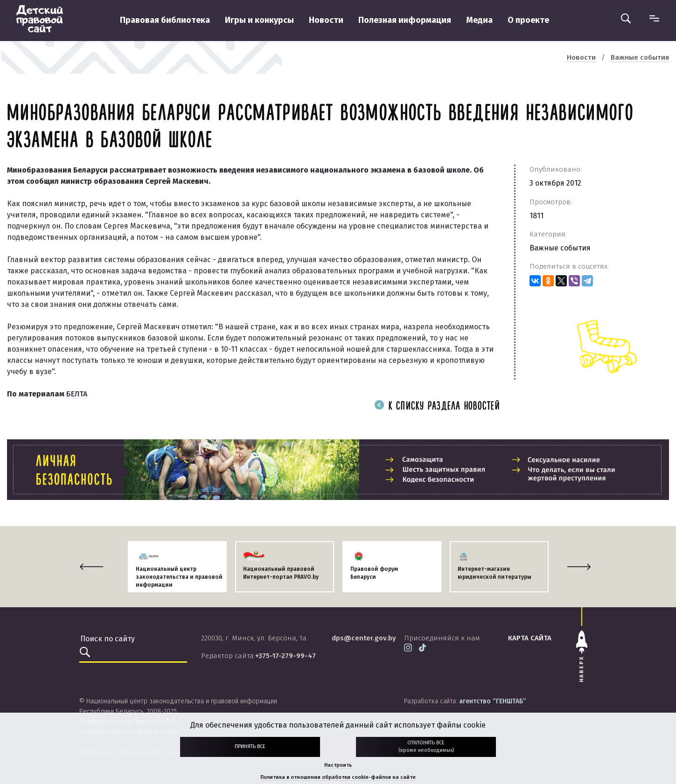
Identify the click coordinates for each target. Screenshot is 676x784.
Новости (326, 20)
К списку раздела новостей (437, 406)
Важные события (560, 248)
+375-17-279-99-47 (286, 656)
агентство (492, 701)
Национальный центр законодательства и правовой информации (179, 577)
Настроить (338, 765)
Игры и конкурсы (259, 20)
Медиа (479, 20)
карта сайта (530, 638)
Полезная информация (405, 20)
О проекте (528, 20)
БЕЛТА (77, 394)
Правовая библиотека (165, 20)
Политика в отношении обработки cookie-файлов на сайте (338, 777)
